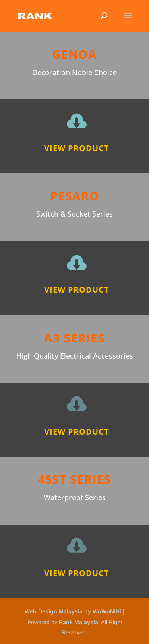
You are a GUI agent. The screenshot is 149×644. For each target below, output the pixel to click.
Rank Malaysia (78, 622)
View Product (77, 148)
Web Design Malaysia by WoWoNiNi (74, 611)
